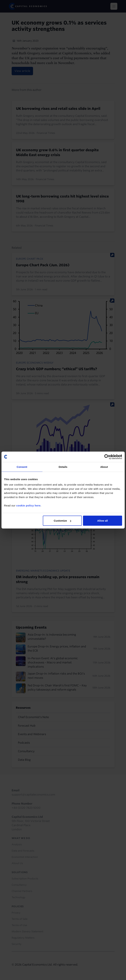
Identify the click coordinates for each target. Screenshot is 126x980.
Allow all (103, 521)
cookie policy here (28, 505)
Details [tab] (63, 467)
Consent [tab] (22, 467)
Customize (62, 521)
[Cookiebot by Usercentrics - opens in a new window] (107, 457)
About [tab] (104, 467)
